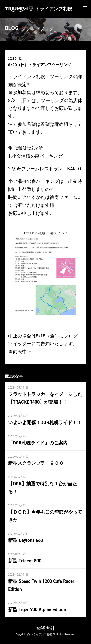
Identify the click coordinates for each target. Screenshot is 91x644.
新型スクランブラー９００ (36, 463)
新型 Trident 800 (25, 561)
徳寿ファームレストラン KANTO (46, 169)
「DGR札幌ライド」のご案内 (38, 443)
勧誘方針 (46, 628)
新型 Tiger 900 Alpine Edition (37, 609)
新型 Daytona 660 (26, 540)
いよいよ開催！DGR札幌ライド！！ (45, 422)
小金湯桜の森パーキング (37, 156)
